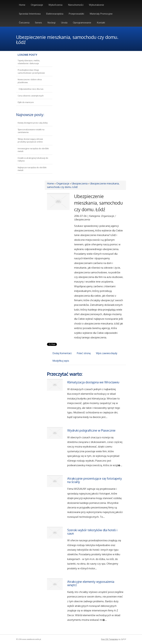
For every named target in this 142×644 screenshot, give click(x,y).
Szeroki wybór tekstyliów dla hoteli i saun (92, 532)
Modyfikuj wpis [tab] (61, 361)
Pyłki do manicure (26, 102)
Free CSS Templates (110, 639)
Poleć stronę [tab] (84, 353)
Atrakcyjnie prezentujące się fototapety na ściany (95, 480)
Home (50, 183)
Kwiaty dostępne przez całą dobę (33, 123)
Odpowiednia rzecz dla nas (31, 89)
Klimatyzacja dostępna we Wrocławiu (93, 382)
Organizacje (63, 183)
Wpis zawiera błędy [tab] (107, 353)
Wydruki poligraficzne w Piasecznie (91, 430)
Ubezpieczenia (80, 183)
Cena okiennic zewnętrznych (31, 96)
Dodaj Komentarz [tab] (62, 353)
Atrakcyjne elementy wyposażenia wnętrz (91, 583)
